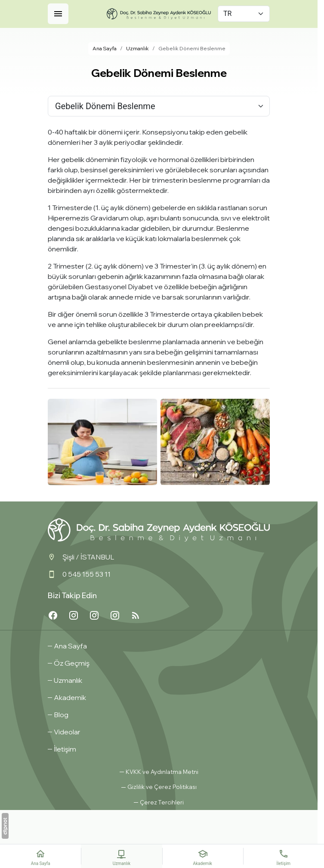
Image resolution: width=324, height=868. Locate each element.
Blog (61, 715)
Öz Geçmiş (72, 663)
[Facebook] (53, 615)
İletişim (65, 749)
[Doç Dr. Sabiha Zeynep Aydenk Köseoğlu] (159, 14)
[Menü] (58, 14)
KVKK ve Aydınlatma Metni (162, 772)
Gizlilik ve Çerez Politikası (162, 787)
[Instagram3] (74, 615)
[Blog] (136, 615)
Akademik (70, 697)
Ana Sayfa (70, 646)
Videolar (67, 732)
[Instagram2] (94, 615)
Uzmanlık (68, 680)
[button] (159, 802)
